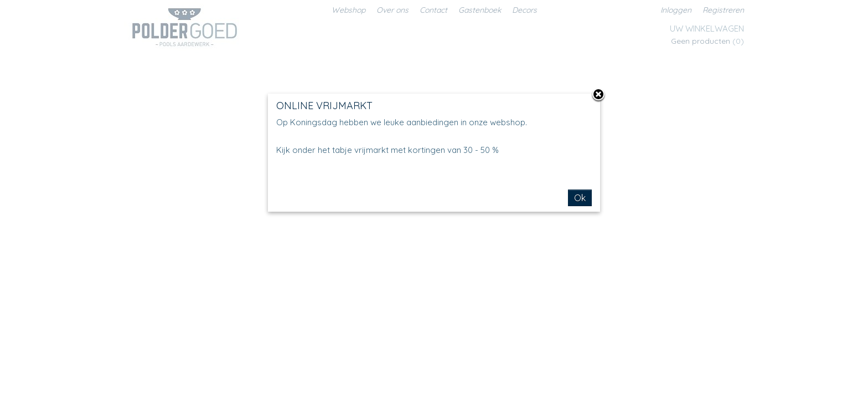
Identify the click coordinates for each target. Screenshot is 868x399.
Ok (580, 198)
